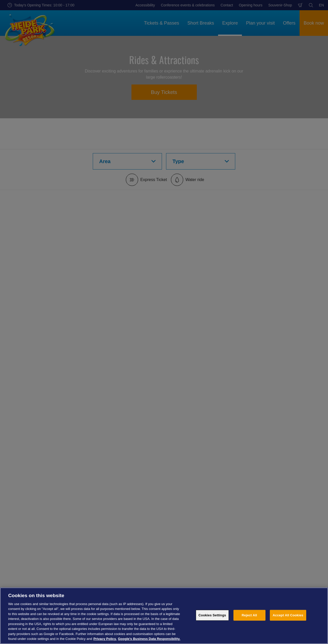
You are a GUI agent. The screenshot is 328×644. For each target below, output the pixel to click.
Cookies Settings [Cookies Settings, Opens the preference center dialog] (212, 615)
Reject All (249, 615)
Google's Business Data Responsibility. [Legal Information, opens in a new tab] (149, 639)
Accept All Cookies (288, 615)
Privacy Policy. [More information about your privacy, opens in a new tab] (105, 639)
